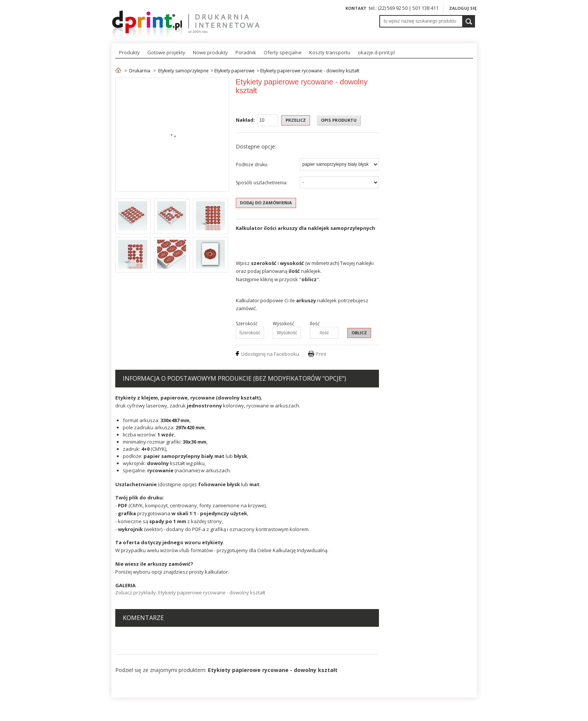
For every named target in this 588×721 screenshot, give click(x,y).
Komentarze (143, 618)
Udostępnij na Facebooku (270, 354)
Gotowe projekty (166, 52)
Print (321, 354)
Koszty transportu (330, 52)
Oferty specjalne (283, 52)
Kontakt (356, 8)
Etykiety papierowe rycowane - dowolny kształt (310, 71)
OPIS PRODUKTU (339, 120)
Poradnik (246, 52)
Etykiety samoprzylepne (183, 71)
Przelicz (296, 120)
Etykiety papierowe (234, 71)
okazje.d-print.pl (376, 52)
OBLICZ (359, 333)
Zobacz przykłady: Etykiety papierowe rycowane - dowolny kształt (190, 592)
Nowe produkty (210, 52)
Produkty (129, 52)
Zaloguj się (463, 8)
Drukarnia (140, 71)
